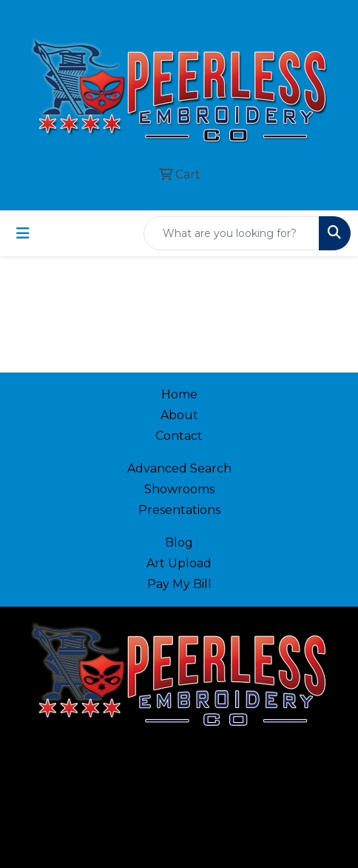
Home (179, 394)
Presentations (179, 510)
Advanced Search (179, 468)
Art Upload (179, 563)
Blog (179, 542)
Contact (179, 436)
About (179, 415)
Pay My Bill (179, 584)
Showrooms (179, 489)
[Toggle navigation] (23, 233)
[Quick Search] (232, 233)
